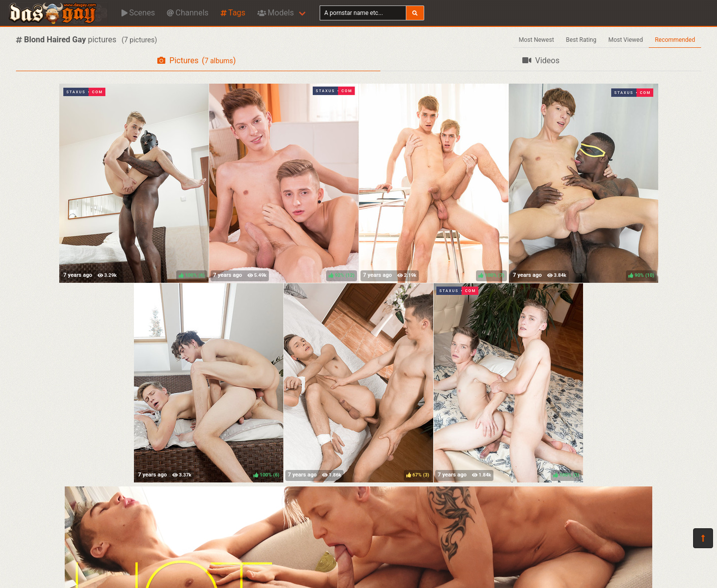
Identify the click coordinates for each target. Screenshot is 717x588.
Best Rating (581, 40)
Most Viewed (626, 40)
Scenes (138, 13)
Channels (187, 13)
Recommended (675, 40)
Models (276, 13)
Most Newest (537, 40)
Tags (233, 13)
